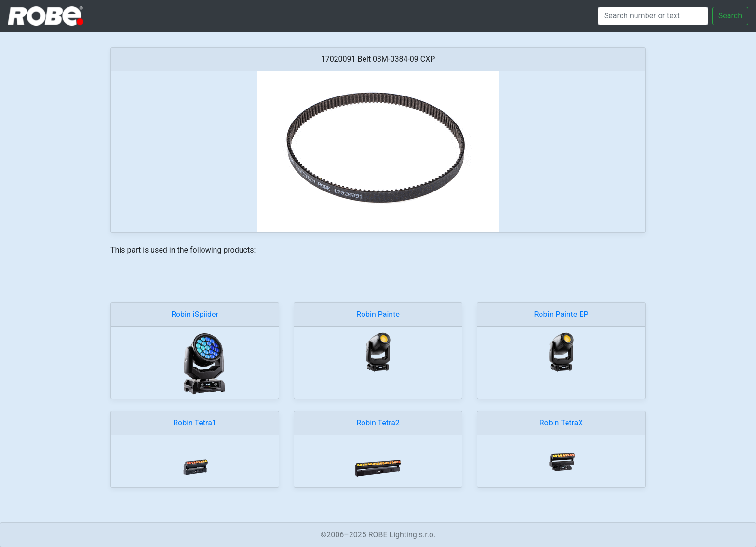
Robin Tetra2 (378, 423)
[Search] (653, 16)
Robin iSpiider (195, 314)
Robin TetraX (561, 423)
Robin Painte (378, 314)
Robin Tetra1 (195, 423)
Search (730, 16)
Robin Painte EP (561, 314)
